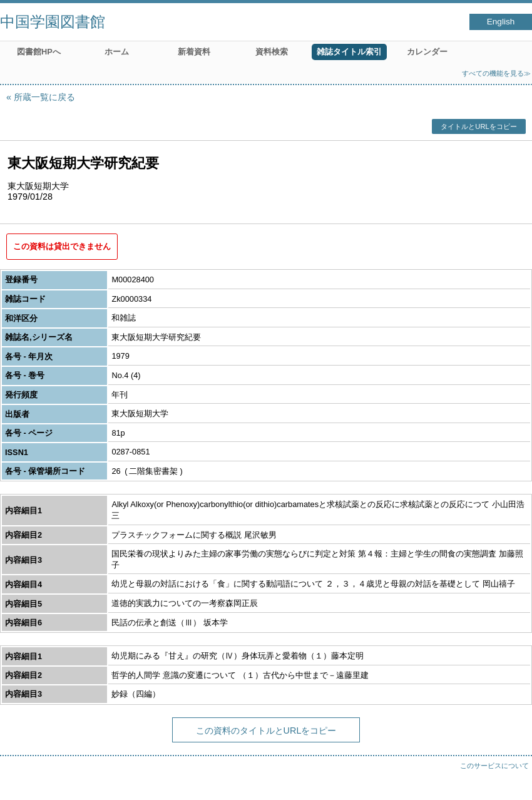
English (501, 22)
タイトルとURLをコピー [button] (478, 126)
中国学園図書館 (53, 22)
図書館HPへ (39, 52)
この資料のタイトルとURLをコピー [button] (266, 731)
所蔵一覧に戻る (44, 97)
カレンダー (427, 52)
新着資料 (194, 52)
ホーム (117, 52)
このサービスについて (494, 766)
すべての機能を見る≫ (496, 73)
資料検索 (272, 52)
